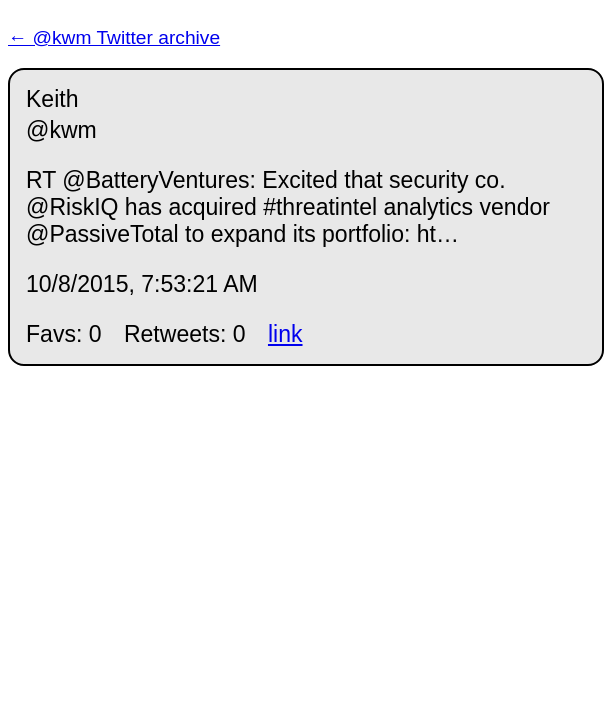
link (285, 334)
